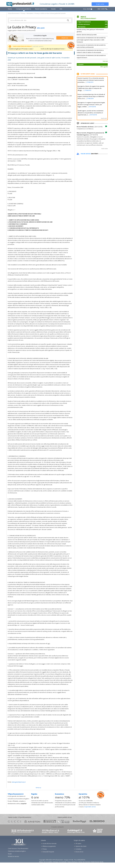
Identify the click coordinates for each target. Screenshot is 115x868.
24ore (63, 821)
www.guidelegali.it (76, 831)
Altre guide (104, 67)
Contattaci (78, 849)
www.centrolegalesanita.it (98, 831)
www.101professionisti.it (22, 831)
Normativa (30, 13)
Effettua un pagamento (49, 846)
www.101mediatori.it (51, 831)
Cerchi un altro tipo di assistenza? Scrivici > (53, 49)
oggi (79, 821)
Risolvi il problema (41, 9)
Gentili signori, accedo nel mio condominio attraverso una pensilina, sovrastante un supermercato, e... (91, 113)
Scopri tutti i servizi (90, 807)
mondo (97, 821)
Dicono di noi (79, 852)
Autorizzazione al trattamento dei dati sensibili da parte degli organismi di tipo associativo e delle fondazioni (91, 40)
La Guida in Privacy (22, 27)
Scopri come (100, 4)
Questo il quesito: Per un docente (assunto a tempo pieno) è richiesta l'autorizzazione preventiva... (91, 80)
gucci (14, 821)
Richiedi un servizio (13, 856)
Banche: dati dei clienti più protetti (87, 35)
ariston (32, 821)
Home (10, 9)
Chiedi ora (65, 38)
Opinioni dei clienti (81, 846)
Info (61, 9)
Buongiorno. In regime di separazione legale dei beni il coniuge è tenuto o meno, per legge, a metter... (91, 105)
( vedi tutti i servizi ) (38, 46)
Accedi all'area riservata (49, 844)
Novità (53, 9)
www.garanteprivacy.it (19, 782)
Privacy (23, 13)
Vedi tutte (105, 149)
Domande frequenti (48, 852)
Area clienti (88, 9)
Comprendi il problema (24, 9)
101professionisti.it (14, 13)
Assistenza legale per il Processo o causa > (21, 49)
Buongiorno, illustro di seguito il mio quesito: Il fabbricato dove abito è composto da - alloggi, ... (91, 88)
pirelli (50, 821)
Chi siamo (78, 844)
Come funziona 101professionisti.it (18, 849)
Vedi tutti (105, 61)
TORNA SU (38, 788)
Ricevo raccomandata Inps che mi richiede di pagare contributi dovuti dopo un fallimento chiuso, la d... (91, 96)
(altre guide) (41, 28)
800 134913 (102, 9)
